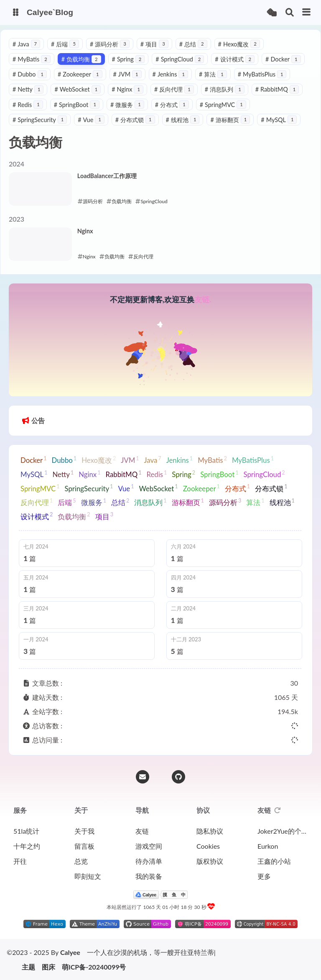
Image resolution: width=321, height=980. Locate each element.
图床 (48, 967)
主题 (28, 967)
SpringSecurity (40, 120)
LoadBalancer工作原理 (107, 176)
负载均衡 (81, 59)
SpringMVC (223, 105)
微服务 (127, 105)
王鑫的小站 (274, 861)
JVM (127, 74)
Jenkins (170, 74)
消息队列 (225, 89)
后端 (65, 44)
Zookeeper (80, 74)
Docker (283, 59)
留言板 (84, 846)
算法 (213, 74)
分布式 (172, 105)
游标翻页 (230, 120)
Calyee (70, 952)
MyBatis (32, 59)
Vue (91, 120)
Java (26, 44)
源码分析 (110, 44)
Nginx (127, 89)
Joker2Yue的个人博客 (283, 831)
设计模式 (235, 59)
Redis (28, 105)
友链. (203, 299)
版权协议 (210, 861)
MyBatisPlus (262, 74)
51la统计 (26, 831)
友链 (142, 831)
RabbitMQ (277, 89)
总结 (193, 44)
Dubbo (30, 74)
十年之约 (27, 846)
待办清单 (149, 861)
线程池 (183, 120)
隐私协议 (210, 831)
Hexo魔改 (239, 44)
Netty (28, 89)
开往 (20, 861)
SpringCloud (180, 59)
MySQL (279, 120)
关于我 (84, 831)
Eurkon (268, 846)
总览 (81, 861)
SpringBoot (77, 105)
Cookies (208, 846)
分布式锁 (135, 120)
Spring (129, 59)
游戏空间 (149, 846)
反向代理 (174, 89)
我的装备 (149, 876)
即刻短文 (88, 876)
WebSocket (78, 89)
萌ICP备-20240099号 (94, 967)
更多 (264, 876)
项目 (154, 44)
